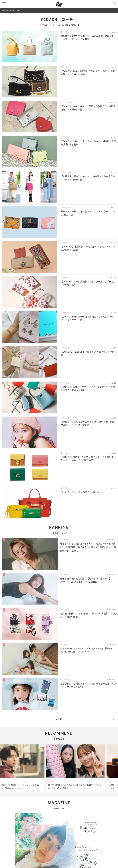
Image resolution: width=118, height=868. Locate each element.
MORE (59, 719)
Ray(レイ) (5, 11)
